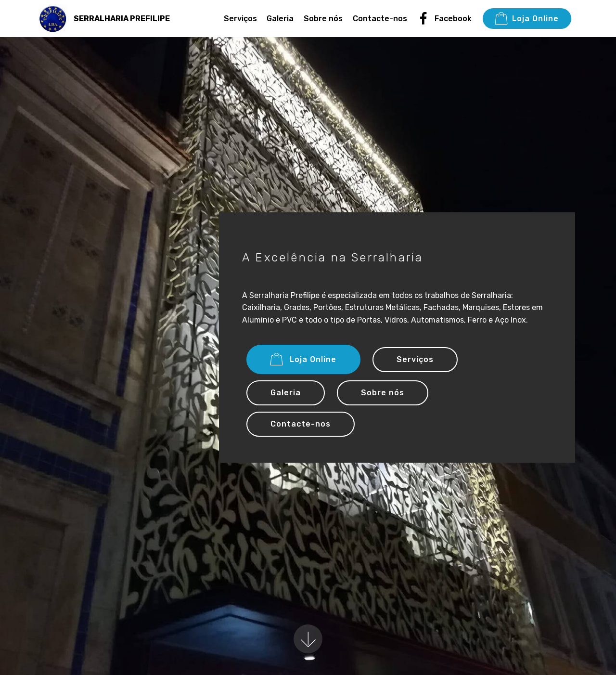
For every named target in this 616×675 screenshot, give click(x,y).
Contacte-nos (380, 19)
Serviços (240, 19)
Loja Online (527, 19)
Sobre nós (323, 19)
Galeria (280, 19)
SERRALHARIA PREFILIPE (122, 19)
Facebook (444, 19)
